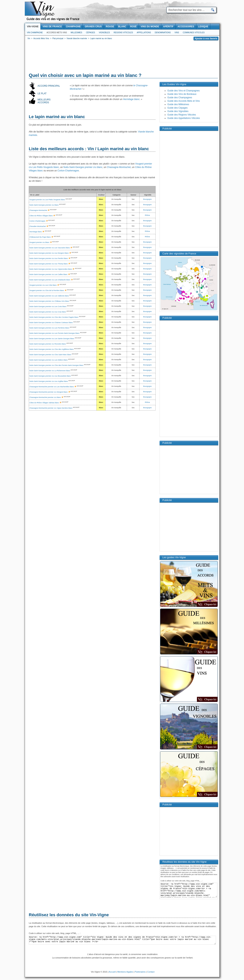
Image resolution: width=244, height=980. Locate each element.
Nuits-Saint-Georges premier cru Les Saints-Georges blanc (52, 339)
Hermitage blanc (131, 99)
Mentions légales (125, 972)
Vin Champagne (35, 33)
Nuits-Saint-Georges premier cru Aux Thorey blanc (49, 264)
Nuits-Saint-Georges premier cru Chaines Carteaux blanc (51, 323)
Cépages (91, 33)
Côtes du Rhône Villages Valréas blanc (44, 403)
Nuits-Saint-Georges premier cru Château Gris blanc (49, 301)
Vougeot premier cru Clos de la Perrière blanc (47, 290)
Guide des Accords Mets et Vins (184, 101)
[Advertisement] (122, 57)
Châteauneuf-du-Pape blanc (40, 237)
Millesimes (76, 33)
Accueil (112, 972)
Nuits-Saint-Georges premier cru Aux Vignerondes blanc (51, 269)
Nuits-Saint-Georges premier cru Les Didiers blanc (49, 360)
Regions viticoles (123, 33)
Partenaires (140, 972)
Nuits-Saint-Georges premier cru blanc (83, 167)
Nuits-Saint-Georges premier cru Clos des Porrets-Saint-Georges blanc (56, 365)
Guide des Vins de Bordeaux (182, 94)
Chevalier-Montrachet (38, 226)
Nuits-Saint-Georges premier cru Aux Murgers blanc (49, 253)
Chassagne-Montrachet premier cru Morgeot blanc (49, 392)
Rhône (147, 215)
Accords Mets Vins (57, 33)
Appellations (144, 33)
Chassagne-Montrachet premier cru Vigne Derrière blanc (51, 408)
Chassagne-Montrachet (119, 167)
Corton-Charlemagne (68, 171)
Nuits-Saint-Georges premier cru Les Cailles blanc (48, 274)
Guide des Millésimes (178, 104)
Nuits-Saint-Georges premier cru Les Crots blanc (48, 307)
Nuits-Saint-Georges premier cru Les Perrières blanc (49, 328)
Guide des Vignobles (178, 111)
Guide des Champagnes (180, 98)
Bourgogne (147, 199)
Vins (177, 33)
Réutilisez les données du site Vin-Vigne (69, 915)
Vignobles (104, 33)
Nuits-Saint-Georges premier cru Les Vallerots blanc (49, 296)
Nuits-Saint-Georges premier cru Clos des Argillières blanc (52, 349)
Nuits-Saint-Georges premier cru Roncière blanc (48, 344)
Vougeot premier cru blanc (39, 242)
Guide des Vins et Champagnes (183, 91)
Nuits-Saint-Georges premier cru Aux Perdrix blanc (49, 258)
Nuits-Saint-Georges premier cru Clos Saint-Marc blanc (50, 355)
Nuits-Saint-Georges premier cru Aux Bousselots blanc (50, 376)
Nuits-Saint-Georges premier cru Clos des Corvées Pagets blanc (54, 317)
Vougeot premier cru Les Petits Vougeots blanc (47, 200)
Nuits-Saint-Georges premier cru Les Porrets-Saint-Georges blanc (54, 333)
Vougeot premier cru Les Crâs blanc (43, 285)
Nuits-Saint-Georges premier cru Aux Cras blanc (48, 312)
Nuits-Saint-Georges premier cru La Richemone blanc (50, 371)
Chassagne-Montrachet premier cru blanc (45, 397)
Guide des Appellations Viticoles (184, 118)
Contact (151, 972)
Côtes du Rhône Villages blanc (41, 216)
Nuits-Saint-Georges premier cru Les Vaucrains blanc (50, 248)
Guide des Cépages (177, 108)
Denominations (163, 33)
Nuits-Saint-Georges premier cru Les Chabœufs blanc (50, 280)
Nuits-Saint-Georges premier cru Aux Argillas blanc (49, 381)
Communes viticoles (194, 33)
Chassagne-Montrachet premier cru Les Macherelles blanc (52, 387)
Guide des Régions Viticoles (182, 115)
